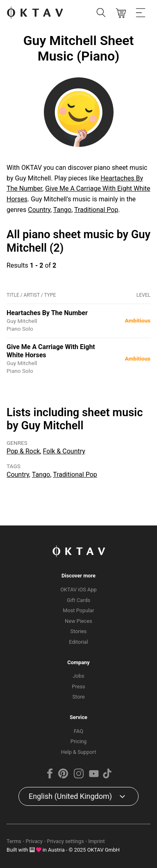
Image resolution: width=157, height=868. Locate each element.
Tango (62, 210)
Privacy (34, 841)
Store (79, 697)
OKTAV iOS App (78, 590)
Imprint (97, 841)
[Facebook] (50, 777)
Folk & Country (64, 451)
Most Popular (78, 610)
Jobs (78, 676)
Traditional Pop (96, 210)
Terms (14, 841)
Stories (79, 631)
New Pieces (78, 621)
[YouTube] (94, 777)
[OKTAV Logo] (35, 13)
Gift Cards (78, 600)
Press (78, 687)
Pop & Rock (23, 451)
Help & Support (79, 752)
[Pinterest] (63, 777)
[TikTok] (107, 777)
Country (39, 210)
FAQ (78, 731)
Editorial (78, 642)
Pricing (79, 741)
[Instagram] (78, 777)
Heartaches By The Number (47, 313)
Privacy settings (65, 841)
